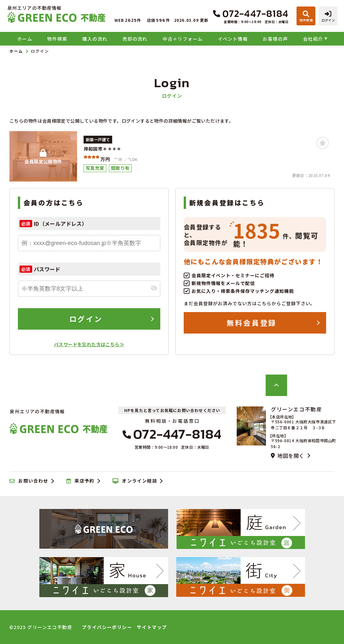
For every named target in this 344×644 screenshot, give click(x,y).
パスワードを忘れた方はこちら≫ (89, 344)
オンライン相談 (135, 481)
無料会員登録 (251, 322)
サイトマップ (152, 627)
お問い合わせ (29, 481)
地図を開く (287, 456)
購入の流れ (95, 39)
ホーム (25, 39)
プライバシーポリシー (107, 627)
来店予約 (80, 481)
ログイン (86, 319)
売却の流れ (135, 39)
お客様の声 (275, 39)
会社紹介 (313, 39)
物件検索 (57, 39)
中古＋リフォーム (183, 39)
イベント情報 (233, 39)
